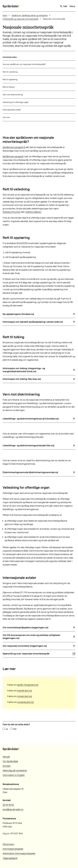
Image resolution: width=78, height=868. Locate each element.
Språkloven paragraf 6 (14, 147)
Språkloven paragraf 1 (14, 156)
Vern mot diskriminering (13, 95)
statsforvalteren (33, 212)
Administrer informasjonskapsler (19, 853)
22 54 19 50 (8, 805)
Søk (63, 6)
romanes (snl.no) (25, 702)
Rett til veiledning (10, 72)
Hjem (5, 15)
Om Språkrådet (10, 761)
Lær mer (6, 117)
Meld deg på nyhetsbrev (15, 771)
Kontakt (7, 766)
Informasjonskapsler (13, 849)
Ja (7, 729)
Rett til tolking (9, 87)
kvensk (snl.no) (24, 691)
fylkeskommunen (12, 212)
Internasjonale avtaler (12, 110)
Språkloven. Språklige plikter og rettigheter (30, 15)
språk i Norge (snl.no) (28, 685)
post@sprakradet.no (13, 809)
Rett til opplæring (10, 79)
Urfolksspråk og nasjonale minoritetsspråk (20, 19)
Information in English (14, 775)
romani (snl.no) (24, 696)
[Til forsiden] (11, 6)
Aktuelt (6, 757)
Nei (15, 729)
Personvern (8, 844)
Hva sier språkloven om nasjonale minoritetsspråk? (24, 64)
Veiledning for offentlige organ (16, 102)
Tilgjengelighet (10, 858)
